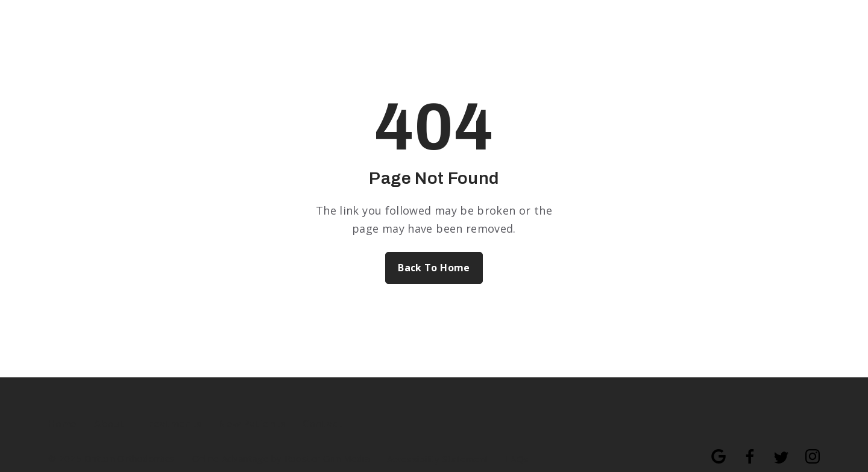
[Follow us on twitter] (775, 450)
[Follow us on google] (712, 450)
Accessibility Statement (438, 459)
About (109, 424)
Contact (322, 424)
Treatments (172, 424)
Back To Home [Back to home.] (434, 268)
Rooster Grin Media (327, 458)
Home (62, 424)
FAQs (517, 459)
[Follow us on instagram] (807, 450)
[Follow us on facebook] (744, 450)
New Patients (252, 424)
